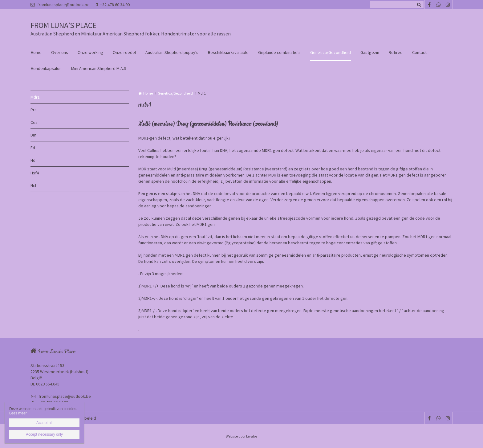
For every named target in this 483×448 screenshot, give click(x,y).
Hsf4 (35, 173)
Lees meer (18, 413)
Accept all (44, 423)
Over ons (60, 52)
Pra (34, 110)
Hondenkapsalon (46, 68)
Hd (33, 160)
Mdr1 (35, 97)
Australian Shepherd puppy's (172, 52)
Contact (419, 52)
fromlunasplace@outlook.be (60, 5)
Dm (33, 135)
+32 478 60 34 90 (113, 5)
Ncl (33, 185)
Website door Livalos (241, 436)
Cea (34, 122)
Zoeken (419, 5)
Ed (33, 148)
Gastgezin (370, 52)
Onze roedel (124, 52)
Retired (396, 52)
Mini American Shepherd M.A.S (99, 68)
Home (36, 52)
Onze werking (90, 52)
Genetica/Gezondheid (331, 52)
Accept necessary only (44, 434)
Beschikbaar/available (228, 52)
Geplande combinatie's (279, 52)
